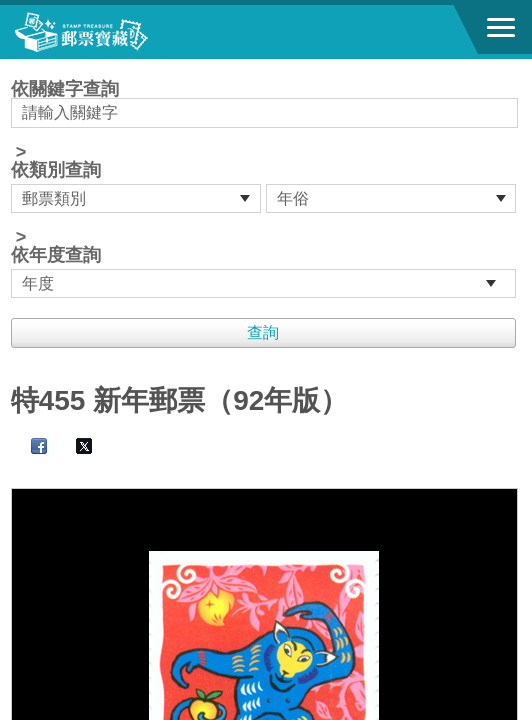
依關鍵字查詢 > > (266, 189)
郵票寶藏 (125, 32)
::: (17, 67)
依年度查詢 (56, 255)
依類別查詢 (56, 170)
